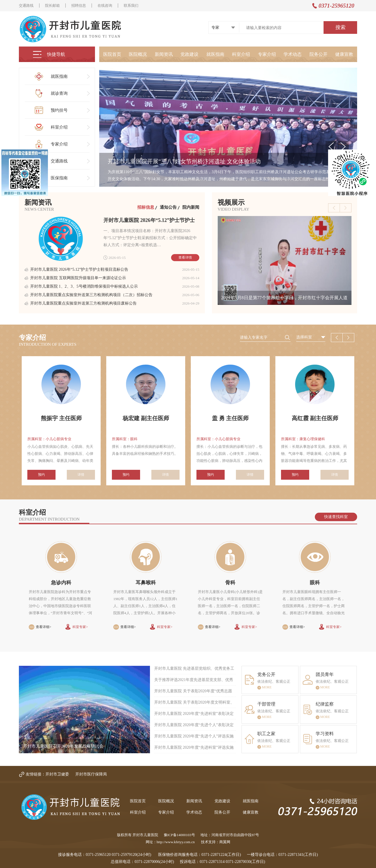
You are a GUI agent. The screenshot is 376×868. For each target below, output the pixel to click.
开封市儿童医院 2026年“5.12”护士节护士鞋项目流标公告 (79, 269)
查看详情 (185, 257)
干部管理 (266, 704)
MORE (265, 688)
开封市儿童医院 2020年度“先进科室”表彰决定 (194, 714)
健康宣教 (344, 54)
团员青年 (325, 674)
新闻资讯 (164, 54)
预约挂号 (61, 110)
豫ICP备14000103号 (179, 835)
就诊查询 (61, 93)
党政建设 (189, 54)
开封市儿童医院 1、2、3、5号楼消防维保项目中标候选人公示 (84, 286)
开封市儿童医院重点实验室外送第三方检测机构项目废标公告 (83, 303)
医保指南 (61, 178)
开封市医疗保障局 (91, 774)
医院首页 (112, 54)
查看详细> (44, 627)
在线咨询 (105, 5)
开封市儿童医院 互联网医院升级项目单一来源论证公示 (78, 278)
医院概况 (138, 54)
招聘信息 (79, 5)
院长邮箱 (52, 5)
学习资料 (325, 734)
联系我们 (131, 5)
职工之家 (266, 734)
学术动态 (293, 54)
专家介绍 (267, 54)
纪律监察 (325, 704)
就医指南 (215, 54)
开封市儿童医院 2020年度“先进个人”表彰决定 (194, 725)
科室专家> (80, 627)
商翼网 (225, 842)
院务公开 (319, 54)
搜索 (340, 27)
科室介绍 (241, 54)
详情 (81, 475)
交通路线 (26, 5)
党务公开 (266, 674)
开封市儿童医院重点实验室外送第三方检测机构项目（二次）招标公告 (91, 295)
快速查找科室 (336, 517)
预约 (41, 475)
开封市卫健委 (57, 774)
